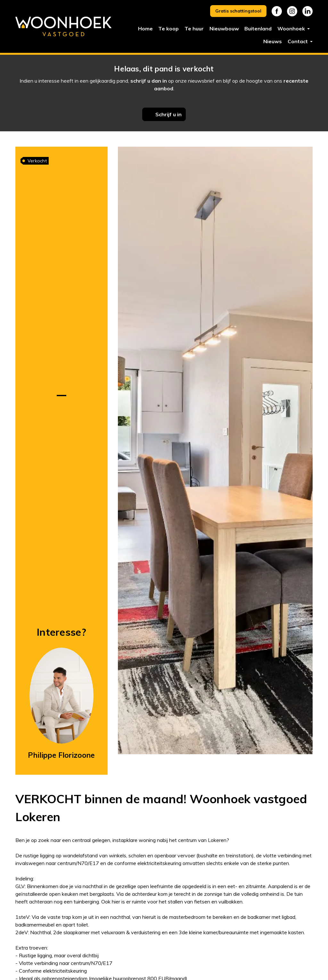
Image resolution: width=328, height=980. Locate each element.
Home (145, 29)
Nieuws (273, 41)
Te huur (194, 29)
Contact (298, 41)
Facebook (277, 11)
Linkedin (307, 11)
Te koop (168, 29)
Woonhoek (292, 29)
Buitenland (258, 29)
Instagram (292, 11)
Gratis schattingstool (238, 11)
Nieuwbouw (224, 29)
